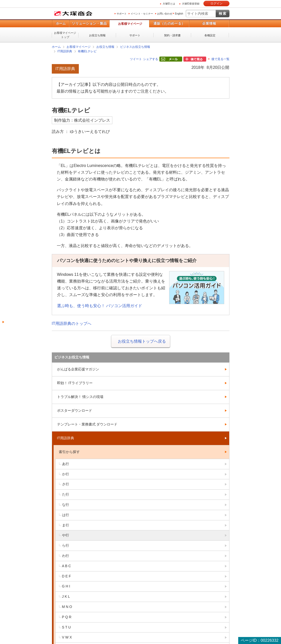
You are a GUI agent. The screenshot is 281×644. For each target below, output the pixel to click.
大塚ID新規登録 (191, 4)
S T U (66, 627)
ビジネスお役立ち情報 (135, 47)
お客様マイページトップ (65, 35)
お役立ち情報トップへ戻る (142, 341)
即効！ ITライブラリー (75, 383)
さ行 (66, 484)
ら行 (66, 545)
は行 (66, 515)
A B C (67, 566)
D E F (67, 576)
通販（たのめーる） (169, 23)
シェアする (151, 59)
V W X (67, 637)
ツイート (136, 59)
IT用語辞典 (65, 51)
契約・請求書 (172, 35)
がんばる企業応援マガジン (78, 369)
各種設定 (210, 35)
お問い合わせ (165, 14)
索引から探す (69, 452)
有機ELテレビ (87, 51)
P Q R (67, 617)
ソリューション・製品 (89, 23)
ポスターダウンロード (75, 410)
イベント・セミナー (142, 14)
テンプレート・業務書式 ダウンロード (87, 424)
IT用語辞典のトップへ (72, 324)
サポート (122, 14)
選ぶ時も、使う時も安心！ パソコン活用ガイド (100, 306)
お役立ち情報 (97, 35)
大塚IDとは (169, 4)
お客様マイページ (130, 24)
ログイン (216, 4)
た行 (66, 494)
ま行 (66, 525)
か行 (66, 474)
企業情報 (209, 23)
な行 (66, 505)
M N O (67, 607)
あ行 (66, 464)
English (179, 14)
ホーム (61, 23)
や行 (66, 535)
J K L (66, 596)
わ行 (66, 556)
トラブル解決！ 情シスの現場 (80, 397)
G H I (66, 586)
